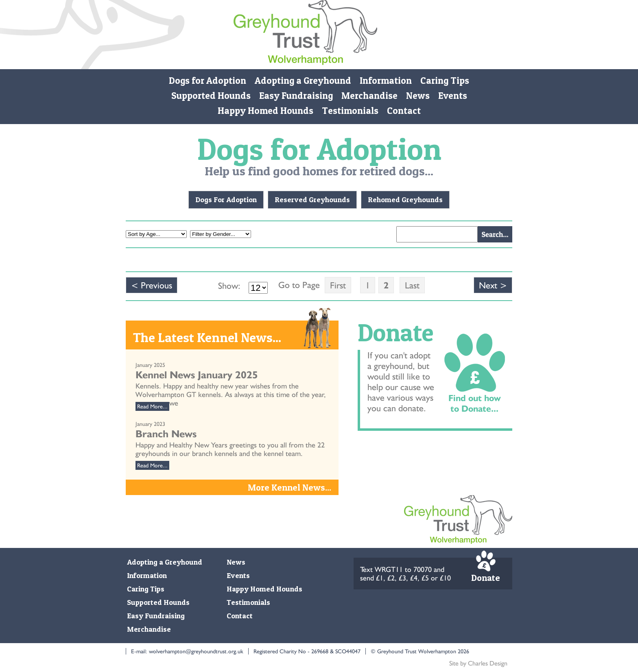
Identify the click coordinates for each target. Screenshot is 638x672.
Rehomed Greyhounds (405, 200)
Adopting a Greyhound (303, 81)
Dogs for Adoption (208, 81)
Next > (493, 285)
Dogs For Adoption (226, 200)
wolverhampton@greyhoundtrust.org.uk (196, 651)
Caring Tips (445, 81)
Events (453, 96)
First (338, 285)
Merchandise (369, 96)
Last (412, 285)
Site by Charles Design (478, 663)
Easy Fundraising (296, 96)
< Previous (152, 285)
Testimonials (350, 111)
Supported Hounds (211, 96)
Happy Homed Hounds (265, 111)
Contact (404, 111)
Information (386, 81)
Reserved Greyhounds (312, 200)
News (418, 96)
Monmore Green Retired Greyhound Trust (305, 35)
